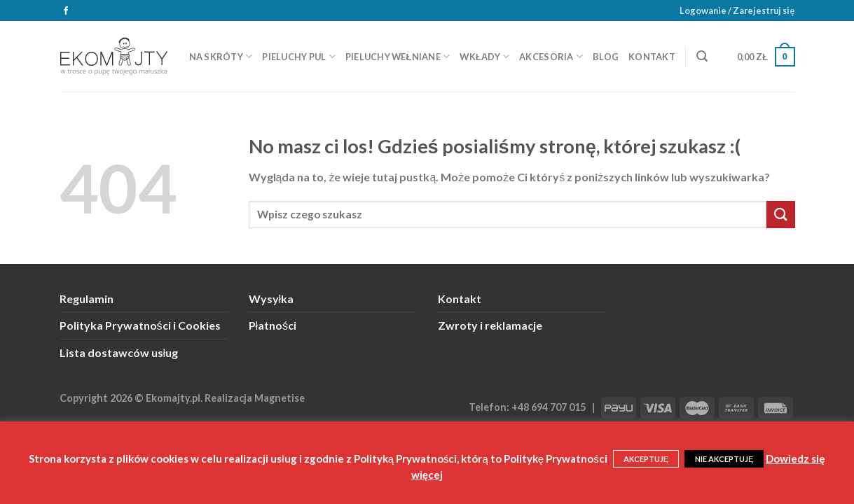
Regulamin (87, 299)
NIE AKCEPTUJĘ (724, 459)
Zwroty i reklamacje (490, 325)
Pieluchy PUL (299, 56)
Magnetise (280, 398)
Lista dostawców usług (119, 352)
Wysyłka (271, 299)
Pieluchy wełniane (398, 56)
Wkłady (484, 56)
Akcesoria (551, 56)
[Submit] (780, 215)
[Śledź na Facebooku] (66, 11)
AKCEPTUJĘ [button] (646, 459)
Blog (606, 57)
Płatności (273, 325)
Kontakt (652, 57)
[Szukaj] (702, 56)
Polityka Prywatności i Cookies (140, 325)
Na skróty (221, 56)
